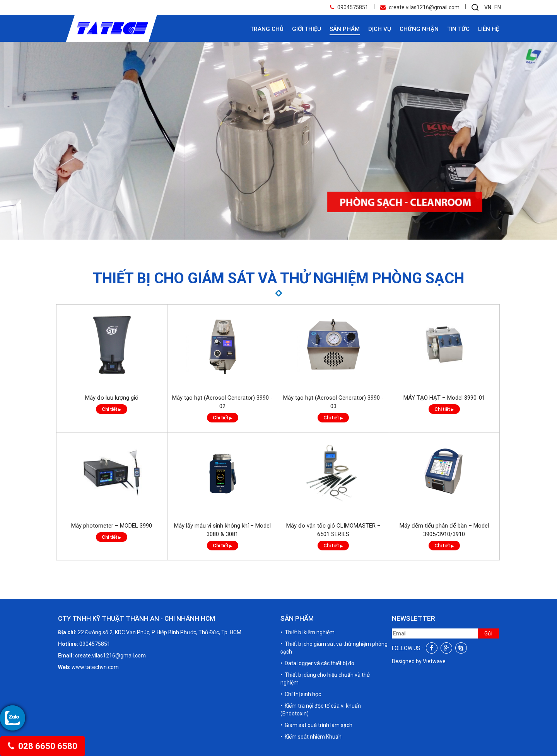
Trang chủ (267, 29)
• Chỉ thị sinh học (301, 694)
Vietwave (434, 661)
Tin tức (458, 29)
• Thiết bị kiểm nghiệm (308, 632)
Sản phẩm (345, 29)
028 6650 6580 (42, 746)
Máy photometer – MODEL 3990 (112, 548)
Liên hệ (489, 29)
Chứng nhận (419, 29)
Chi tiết (112, 432)
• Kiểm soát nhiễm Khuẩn (311, 737)
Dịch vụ (380, 29)
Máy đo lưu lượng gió (112, 421)
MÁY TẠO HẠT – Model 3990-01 (444, 421)
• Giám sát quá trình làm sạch (316, 725)
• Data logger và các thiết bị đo (317, 663)
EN (498, 7)
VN (488, 7)
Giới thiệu (307, 29)
